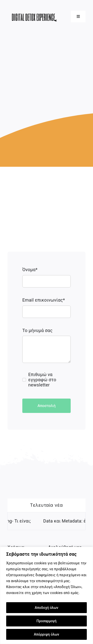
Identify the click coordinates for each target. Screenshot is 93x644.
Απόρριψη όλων (47, 634)
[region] (46, 595)
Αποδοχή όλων (46, 608)
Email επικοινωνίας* (44, 300)
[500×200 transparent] (33, 8)
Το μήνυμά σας (37, 330)
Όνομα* (30, 270)
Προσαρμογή (46, 621)
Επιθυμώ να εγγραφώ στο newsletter (42, 380)
